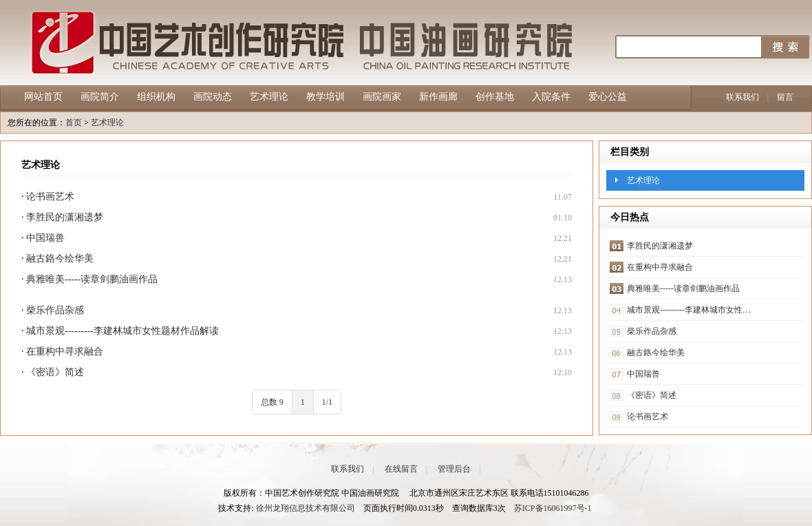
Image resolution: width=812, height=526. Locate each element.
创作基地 (495, 97)
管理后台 (454, 469)
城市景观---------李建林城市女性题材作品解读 (122, 331)
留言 (785, 97)
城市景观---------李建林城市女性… (689, 310)
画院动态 (213, 97)
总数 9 (272, 402)
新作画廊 (438, 97)
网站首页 (43, 97)
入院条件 (551, 97)
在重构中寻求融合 (65, 351)
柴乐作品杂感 (55, 310)
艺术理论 (269, 97)
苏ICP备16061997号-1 (553, 508)
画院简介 (100, 97)
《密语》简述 (55, 372)
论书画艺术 (50, 197)
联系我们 (742, 97)
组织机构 (156, 97)
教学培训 (325, 97)
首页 (74, 123)
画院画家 (382, 97)
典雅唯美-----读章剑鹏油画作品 (92, 279)
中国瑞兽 (45, 238)
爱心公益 (608, 97)
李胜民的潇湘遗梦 (65, 217)
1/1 (327, 402)
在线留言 (401, 469)
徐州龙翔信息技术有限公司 (306, 508)
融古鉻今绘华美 (60, 259)
